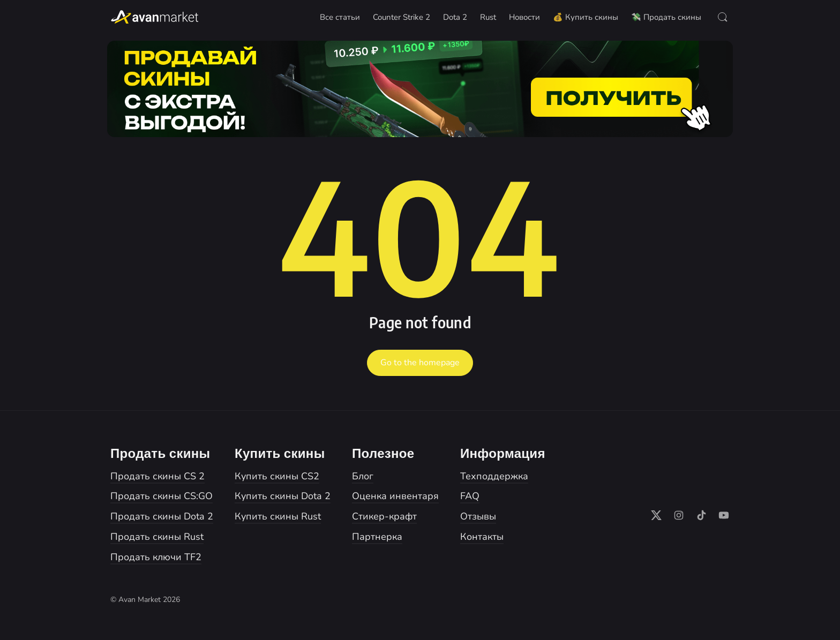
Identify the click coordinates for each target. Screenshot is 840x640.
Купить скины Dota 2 (283, 496)
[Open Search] (723, 17)
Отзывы (478, 516)
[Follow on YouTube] (724, 515)
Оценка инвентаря (395, 496)
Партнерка (377, 537)
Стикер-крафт (384, 516)
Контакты (482, 537)
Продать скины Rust (157, 537)
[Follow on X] (656, 515)
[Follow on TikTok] (701, 515)
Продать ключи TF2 (156, 557)
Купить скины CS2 (277, 476)
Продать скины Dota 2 (162, 516)
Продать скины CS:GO (162, 496)
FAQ (470, 496)
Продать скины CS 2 (157, 476)
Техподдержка (494, 476)
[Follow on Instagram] (679, 515)
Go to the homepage (420, 363)
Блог (363, 476)
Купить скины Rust (278, 516)
